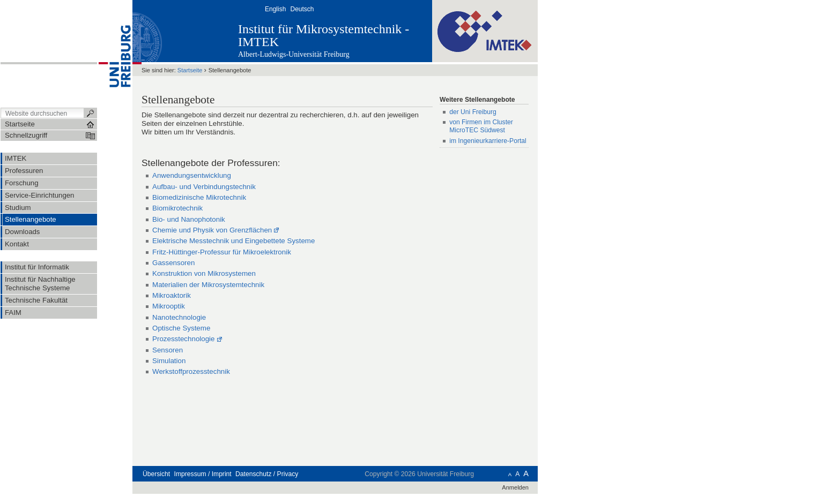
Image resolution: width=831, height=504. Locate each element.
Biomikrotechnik (177, 208)
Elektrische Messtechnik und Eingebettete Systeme (233, 241)
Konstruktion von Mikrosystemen (204, 273)
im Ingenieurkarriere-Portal (488, 141)
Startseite (190, 70)
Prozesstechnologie (183, 339)
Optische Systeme (181, 328)
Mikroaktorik (172, 295)
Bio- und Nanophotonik (189, 219)
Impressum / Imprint (203, 474)
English (275, 9)
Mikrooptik (169, 306)
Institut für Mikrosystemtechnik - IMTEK (324, 35)
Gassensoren (173, 263)
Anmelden (515, 487)
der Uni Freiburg (473, 112)
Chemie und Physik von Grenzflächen (212, 230)
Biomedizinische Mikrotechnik (199, 197)
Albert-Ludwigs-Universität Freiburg (294, 54)
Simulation (169, 361)
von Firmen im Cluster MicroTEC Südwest (481, 126)
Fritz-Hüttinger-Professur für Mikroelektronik (222, 252)
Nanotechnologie (179, 317)
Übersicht (156, 474)
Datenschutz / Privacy (267, 474)
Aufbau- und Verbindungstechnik (204, 187)
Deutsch (302, 9)
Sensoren (168, 350)
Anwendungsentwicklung (192, 175)
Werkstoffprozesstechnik (191, 371)
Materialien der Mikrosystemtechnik (208, 285)
